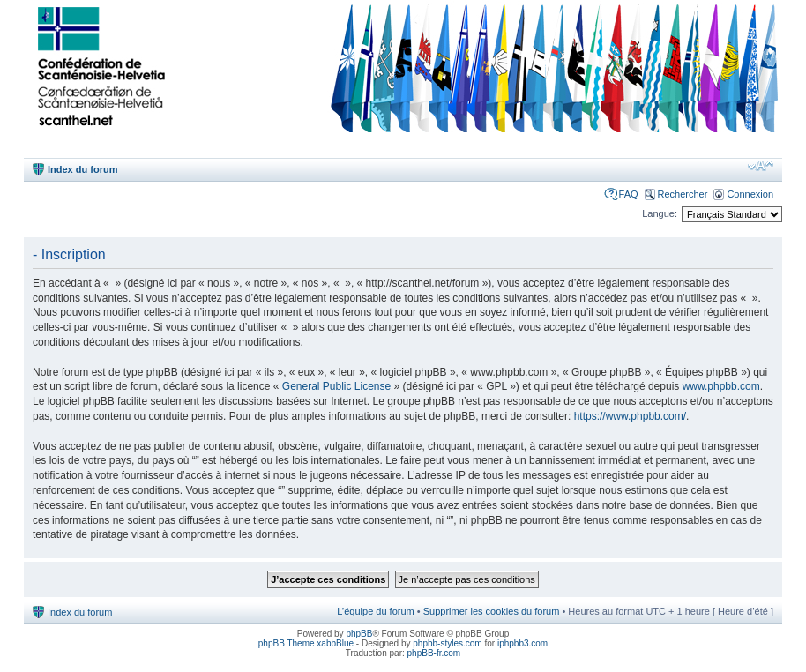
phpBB (359, 634)
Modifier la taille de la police (761, 166)
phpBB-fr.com (434, 653)
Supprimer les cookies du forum (492, 611)
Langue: (660, 213)
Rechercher (683, 194)
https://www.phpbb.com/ (630, 416)
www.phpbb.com (721, 386)
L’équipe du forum (375, 611)
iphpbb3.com (522, 643)
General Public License (336, 386)
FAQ (629, 194)
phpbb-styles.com (447, 643)
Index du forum (82, 169)
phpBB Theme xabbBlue (306, 643)
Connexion (750, 194)
